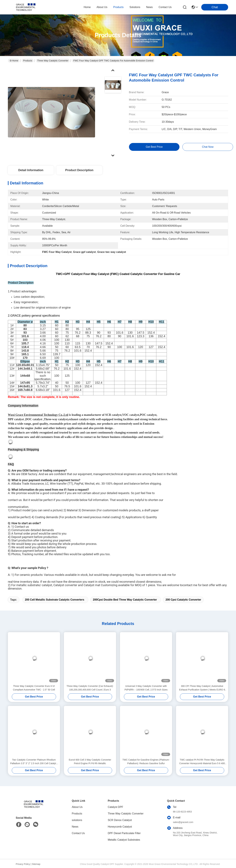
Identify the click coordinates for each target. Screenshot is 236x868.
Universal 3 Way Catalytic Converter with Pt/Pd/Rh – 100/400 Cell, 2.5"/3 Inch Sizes (146, 688)
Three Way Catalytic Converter (53, 61)
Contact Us (78, 833)
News (75, 827)
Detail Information (31, 170)
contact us (165, 7)
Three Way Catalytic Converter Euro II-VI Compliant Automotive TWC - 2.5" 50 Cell (34, 688)
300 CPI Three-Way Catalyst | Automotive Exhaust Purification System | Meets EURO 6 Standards (202, 688)
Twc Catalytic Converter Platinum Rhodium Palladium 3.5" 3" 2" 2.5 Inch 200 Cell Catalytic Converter (34, 762)
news (149, 7)
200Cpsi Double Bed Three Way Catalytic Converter (125, 600)
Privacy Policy (23, 864)
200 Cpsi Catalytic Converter (183, 600)
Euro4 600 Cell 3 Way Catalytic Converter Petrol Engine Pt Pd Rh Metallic (90, 762)
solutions (135, 7)
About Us (77, 807)
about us (102, 7)
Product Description (79, 170)
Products (28, 61)
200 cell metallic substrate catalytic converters (55, 600)
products (118, 7)
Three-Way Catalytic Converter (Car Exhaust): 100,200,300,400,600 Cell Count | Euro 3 (90, 688)
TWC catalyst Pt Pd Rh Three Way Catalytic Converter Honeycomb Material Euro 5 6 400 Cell (202, 762)
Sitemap (36, 864)
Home (87, 7)
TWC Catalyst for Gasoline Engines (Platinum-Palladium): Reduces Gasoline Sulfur (146, 762)
